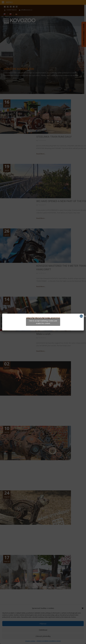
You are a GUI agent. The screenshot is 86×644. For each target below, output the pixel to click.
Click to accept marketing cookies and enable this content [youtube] (43, 322)
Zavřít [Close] (82, 316)
